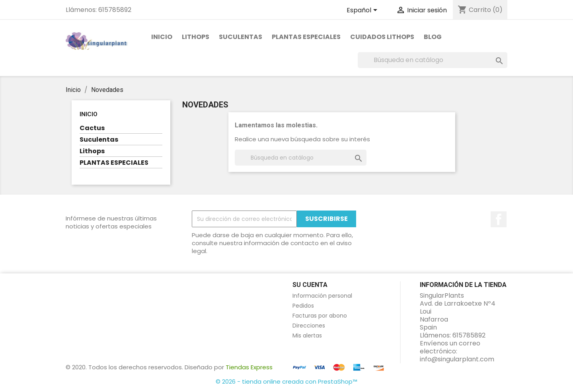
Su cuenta (310, 285)
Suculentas (241, 37)
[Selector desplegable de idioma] (363, 11)
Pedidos (303, 306)
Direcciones (309, 326)
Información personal (322, 296)
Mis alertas (307, 335)
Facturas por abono (320, 316)
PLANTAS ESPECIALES (306, 37)
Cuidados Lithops (382, 37)
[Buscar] (433, 60)
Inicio (162, 37)
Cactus (92, 128)
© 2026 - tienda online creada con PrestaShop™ (286, 381)
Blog (433, 37)
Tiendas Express (249, 367)
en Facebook (499, 219)
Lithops (196, 37)
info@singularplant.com (457, 359)
